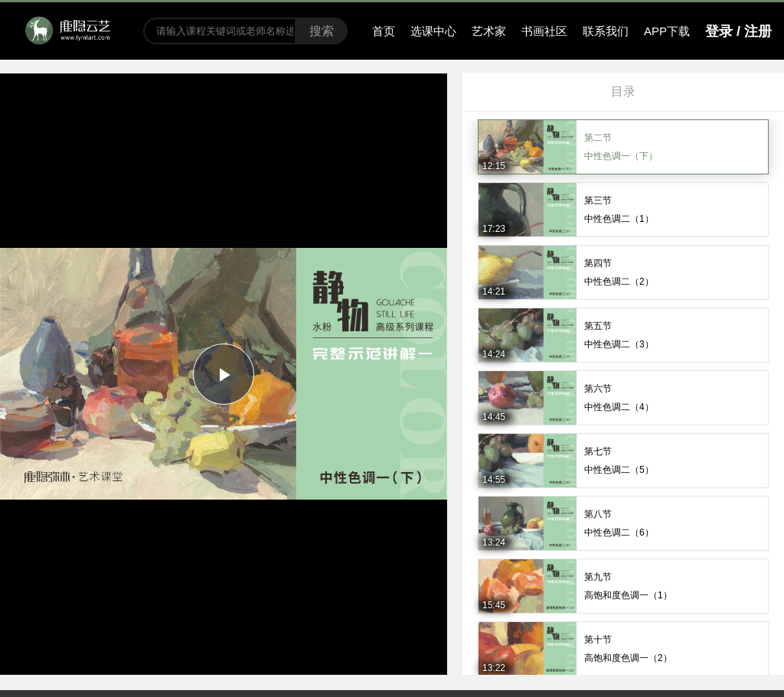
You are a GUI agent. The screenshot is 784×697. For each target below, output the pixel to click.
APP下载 (667, 31)
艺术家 (489, 31)
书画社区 (544, 31)
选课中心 (433, 31)
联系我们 (606, 31)
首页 (384, 31)
